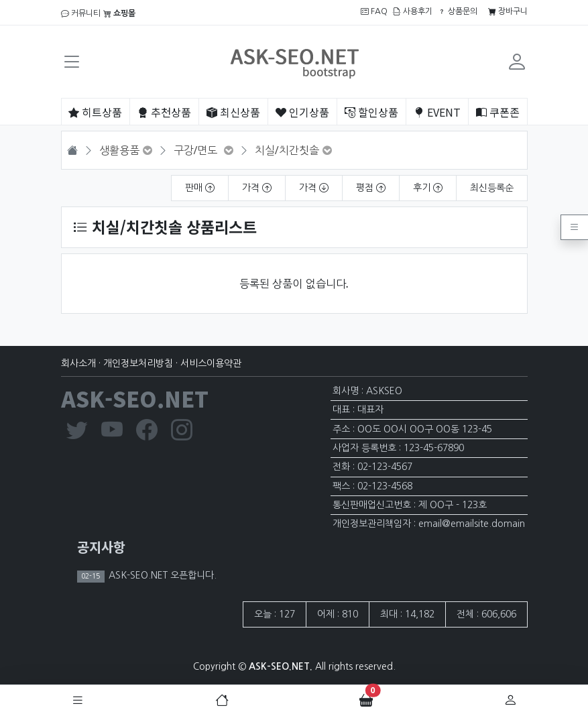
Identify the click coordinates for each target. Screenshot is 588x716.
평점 (371, 188)
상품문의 (458, 11)
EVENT (437, 112)
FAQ (374, 11)
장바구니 (508, 11)
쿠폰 (498, 112)
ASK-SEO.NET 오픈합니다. (161, 575)
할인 (371, 112)
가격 (257, 188)
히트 (95, 112)
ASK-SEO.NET (135, 398)
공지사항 (101, 547)
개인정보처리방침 (138, 363)
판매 (200, 188)
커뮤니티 (81, 13)
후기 (428, 188)
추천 (164, 112)
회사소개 (78, 363)
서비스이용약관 (211, 363)
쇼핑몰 (119, 13)
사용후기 (413, 11)
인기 (302, 112)
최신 (233, 112)
